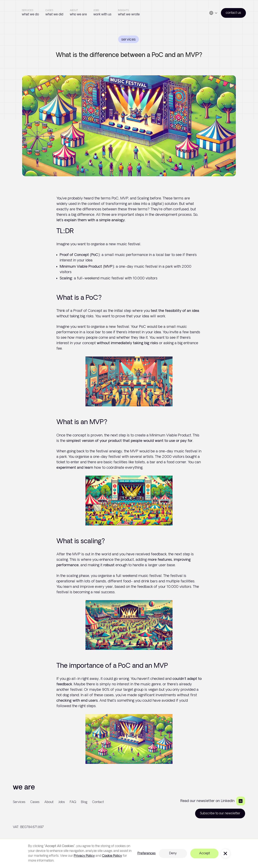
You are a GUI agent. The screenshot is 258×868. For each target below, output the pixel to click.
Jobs (62, 802)
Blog (84, 802)
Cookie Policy (112, 856)
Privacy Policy (84, 856)
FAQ (73, 802)
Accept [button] (204, 853)
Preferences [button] (147, 853)
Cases (35, 802)
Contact (98, 802)
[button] (213, 13)
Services (19, 802)
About (49, 802)
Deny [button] (173, 853)
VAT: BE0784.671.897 (28, 827)
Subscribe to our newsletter (220, 813)
